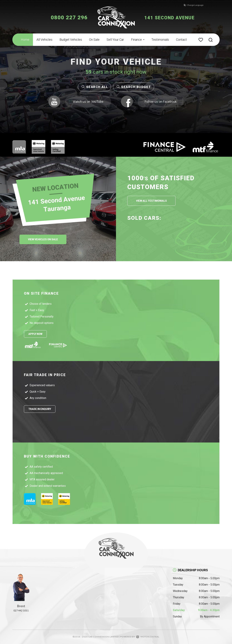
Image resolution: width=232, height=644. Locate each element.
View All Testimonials (151, 201)
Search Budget (134, 87)
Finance (138, 40)
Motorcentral (148, 637)
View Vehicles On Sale (43, 239)
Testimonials (160, 40)
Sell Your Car (115, 40)
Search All (94, 87)
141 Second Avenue (174, 17)
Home (25, 40)
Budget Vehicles (71, 40)
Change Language (190, 5)
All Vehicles (44, 40)
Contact (181, 40)
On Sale (94, 40)
